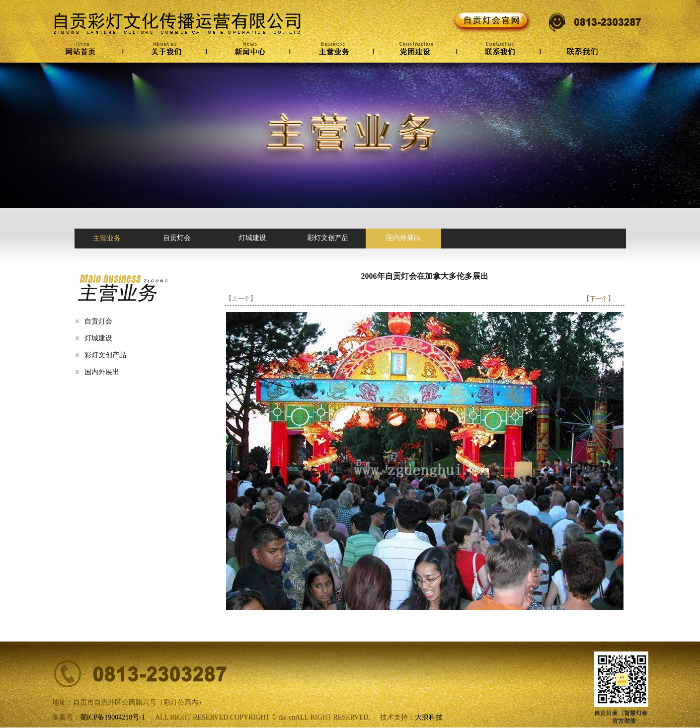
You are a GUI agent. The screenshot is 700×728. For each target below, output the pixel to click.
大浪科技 (429, 717)
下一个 (599, 299)
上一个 (241, 299)
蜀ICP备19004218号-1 (113, 717)
